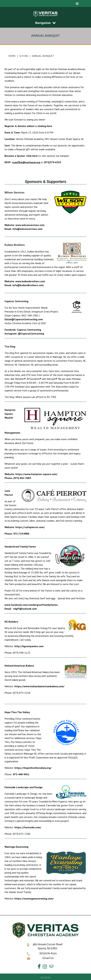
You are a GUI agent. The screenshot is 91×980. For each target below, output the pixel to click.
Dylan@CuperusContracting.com (24, 319)
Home (12, 56)
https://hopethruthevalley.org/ (33, 768)
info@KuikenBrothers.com (28, 285)
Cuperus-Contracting (29, 330)
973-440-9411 (21, 774)
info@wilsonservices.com (27, 229)
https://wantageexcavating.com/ (34, 898)
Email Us (48, 958)
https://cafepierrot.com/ (30, 527)
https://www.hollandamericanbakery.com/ (39, 686)
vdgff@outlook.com (25, 609)
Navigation (45, 23)
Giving (24, 56)
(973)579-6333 (52, 162)
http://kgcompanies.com (29, 646)
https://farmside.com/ (28, 827)
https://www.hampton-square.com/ (36, 474)
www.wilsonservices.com (30, 225)
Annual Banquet (43, 56)
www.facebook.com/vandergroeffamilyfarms (31, 605)
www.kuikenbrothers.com (30, 281)
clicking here (45, 126)
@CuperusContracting (31, 334)
